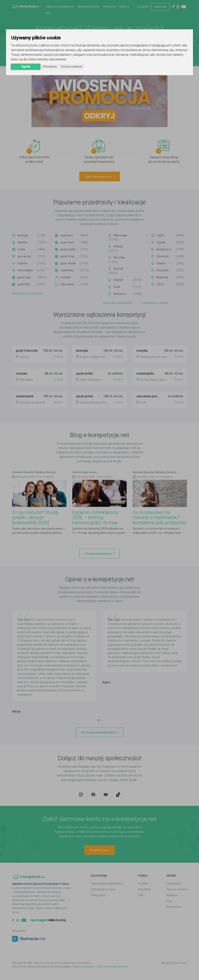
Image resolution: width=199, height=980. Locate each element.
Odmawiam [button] (50, 67)
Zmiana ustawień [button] (71, 67)
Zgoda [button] (26, 67)
